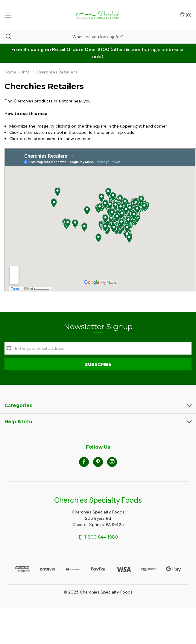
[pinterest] (98, 462)
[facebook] (84, 462)
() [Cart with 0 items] (186, 15)
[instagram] (112, 462)
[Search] (6, 37)
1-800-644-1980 (101, 537)
